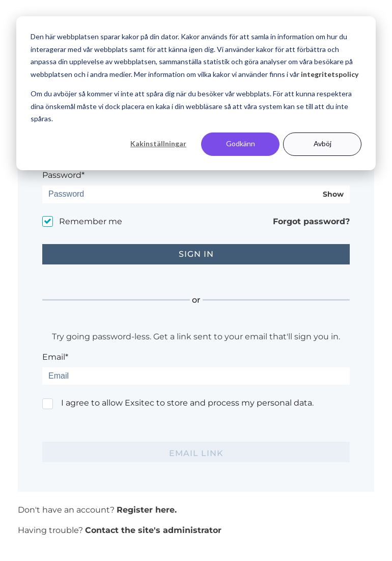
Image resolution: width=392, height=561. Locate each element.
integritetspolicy (330, 74)
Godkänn (241, 143)
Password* (63, 175)
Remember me (91, 221)
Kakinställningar (158, 143)
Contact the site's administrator (153, 530)
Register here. (147, 510)
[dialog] (196, 93)
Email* (55, 357)
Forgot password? (311, 221)
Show (333, 194)
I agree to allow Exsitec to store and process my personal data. (187, 403)
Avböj (323, 143)
